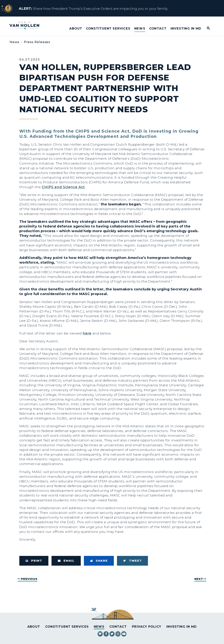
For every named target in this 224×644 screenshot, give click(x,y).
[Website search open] (206, 28)
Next (199, 579)
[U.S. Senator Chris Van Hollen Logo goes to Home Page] (27, 26)
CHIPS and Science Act (63, 187)
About (76, 28)
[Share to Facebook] (99, 561)
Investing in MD (186, 28)
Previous (29, 579)
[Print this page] (34, 561)
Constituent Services (108, 28)
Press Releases (37, 42)
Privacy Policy (147, 627)
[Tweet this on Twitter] (132, 561)
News (140, 28)
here (87, 333)
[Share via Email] (66, 561)
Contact (158, 28)
